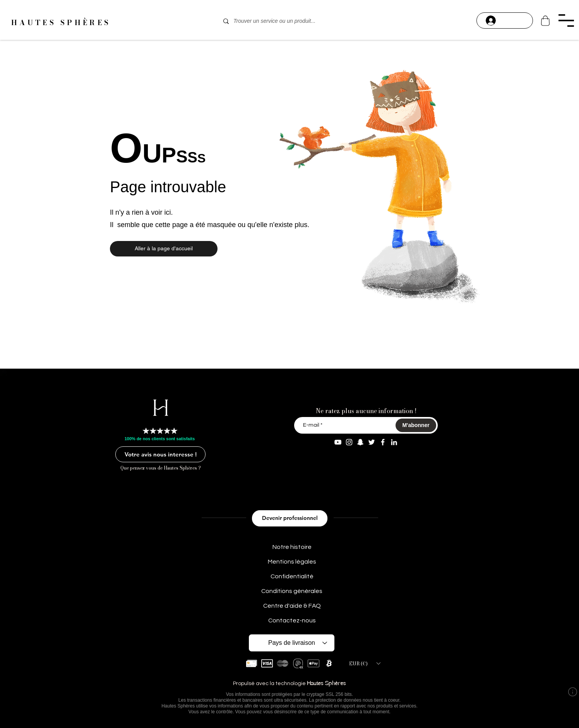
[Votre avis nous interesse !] (160, 454)
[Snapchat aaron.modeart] (360, 442)
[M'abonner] (416, 425)
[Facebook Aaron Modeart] (383, 442)
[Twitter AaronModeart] (372, 442)
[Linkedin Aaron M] (394, 442)
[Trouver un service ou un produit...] (289, 21)
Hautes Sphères (326, 684)
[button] (566, 21)
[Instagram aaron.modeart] (349, 442)
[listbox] (365, 663)
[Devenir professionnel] (290, 518)
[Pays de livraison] (292, 643)
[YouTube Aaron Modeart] (338, 442)
